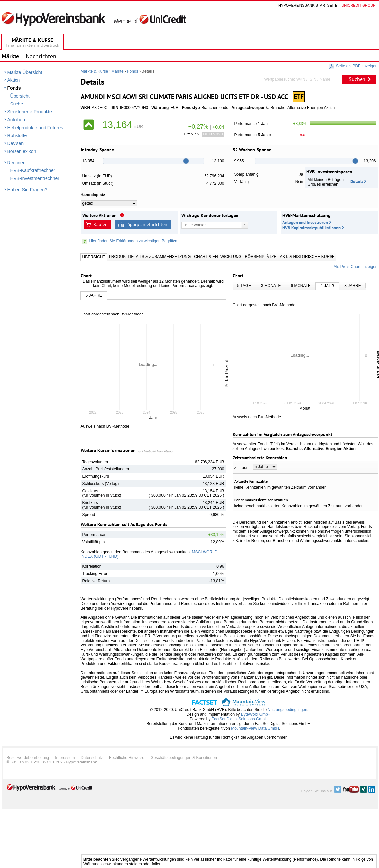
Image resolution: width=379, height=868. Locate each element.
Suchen (357, 79)
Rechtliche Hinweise (127, 758)
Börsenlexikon (22, 151)
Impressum (65, 758)
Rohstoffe (17, 135)
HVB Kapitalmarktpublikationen (312, 228)
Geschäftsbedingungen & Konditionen (184, 758)
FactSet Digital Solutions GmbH (240, 719)
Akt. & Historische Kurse (307, 257)
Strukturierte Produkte (30, 112)
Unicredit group (358, 5)
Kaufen (100, 224)
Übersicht (20, 96)
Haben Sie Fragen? (27, 190)
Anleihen (16, 120)
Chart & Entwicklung (218, 257)
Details (357, 181)
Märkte (118, 71)
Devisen (16, 143)
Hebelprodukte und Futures (35, 128)
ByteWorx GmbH (256, 714)
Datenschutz (92, 758)
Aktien (14, 80)
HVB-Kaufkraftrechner (33, 170)
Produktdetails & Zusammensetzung (150, 257)
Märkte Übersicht (25, 72)
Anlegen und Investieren (305, 222)
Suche (17, 104)
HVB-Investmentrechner (35, 178)
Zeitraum (242, 468)
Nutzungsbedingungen (288, 710)
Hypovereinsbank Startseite (308, 5)
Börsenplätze (261, 257)
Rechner (16, 163)
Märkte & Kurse (95, 71)
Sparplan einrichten (147, 224)
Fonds (14, 88)
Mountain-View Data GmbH (255, 728)
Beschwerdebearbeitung (28, 758)
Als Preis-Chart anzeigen (356, 267)
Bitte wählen (196, 225)
